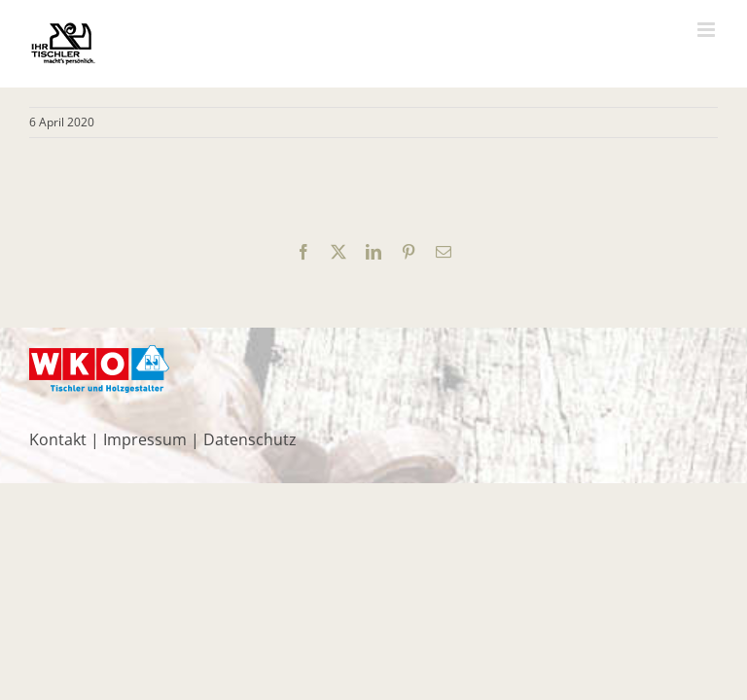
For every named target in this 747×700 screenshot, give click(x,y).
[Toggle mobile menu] (708, 30)
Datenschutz (250, 439)
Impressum (145, 439)
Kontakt (58, 439)
